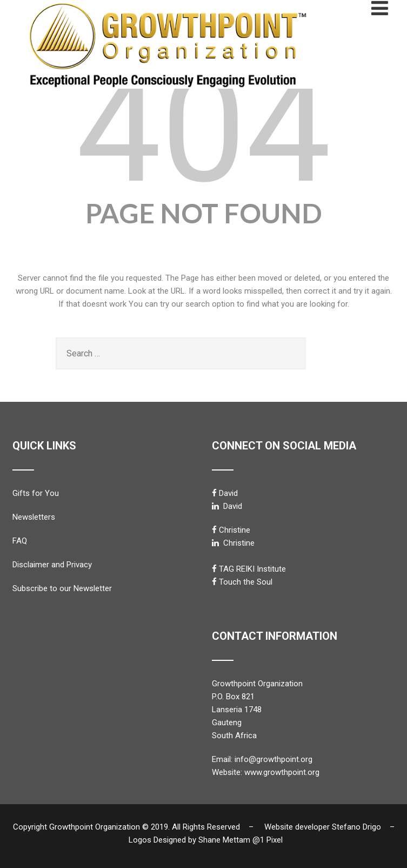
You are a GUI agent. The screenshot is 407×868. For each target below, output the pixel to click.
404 (203, 129)
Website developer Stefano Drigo (323, 827)
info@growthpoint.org (273, 759)
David (228, 493)
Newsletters (34, 517)
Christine (235, 530)
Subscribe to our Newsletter (62, 588)
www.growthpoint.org (282, 772)
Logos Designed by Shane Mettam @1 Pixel (209, 840)
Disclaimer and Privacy (52, 565)
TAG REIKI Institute (252, 569)
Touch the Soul (246, 582)
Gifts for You (36, 493)
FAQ (20, 541)
